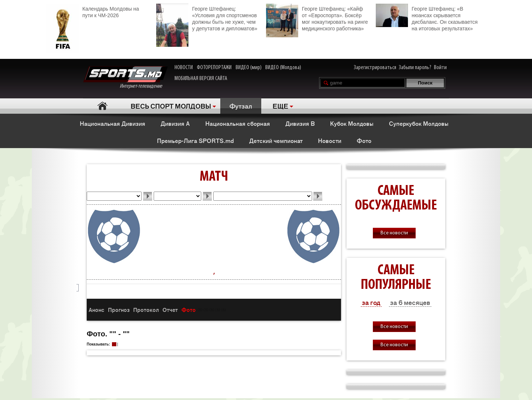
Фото (364, 140)
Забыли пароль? (415, 68)
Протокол (146, 310)
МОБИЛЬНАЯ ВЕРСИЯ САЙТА (201, 79)
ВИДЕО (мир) (249, 68)
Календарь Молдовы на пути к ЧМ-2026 (93, 11)
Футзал (241, 106)
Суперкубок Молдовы (419, 123)
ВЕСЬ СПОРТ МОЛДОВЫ (171, 106)
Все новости (394, 233)
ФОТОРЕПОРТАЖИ (214, 68)
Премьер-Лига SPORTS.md (195, 140)
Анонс (96, 310)
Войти (440, 68)
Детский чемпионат (276, 140)
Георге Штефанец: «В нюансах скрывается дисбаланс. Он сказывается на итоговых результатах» (427, 18)
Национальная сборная (238, 123)
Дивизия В (300, 123)
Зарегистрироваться (375, 68)
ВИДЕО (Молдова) (283, 68)
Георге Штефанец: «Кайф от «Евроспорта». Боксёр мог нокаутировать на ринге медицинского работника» (317, 18)
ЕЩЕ (280, 106)
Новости (330, 140)
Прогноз (119, 310)
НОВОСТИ (184, 68)
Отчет (170, 310)
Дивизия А (175, 123)
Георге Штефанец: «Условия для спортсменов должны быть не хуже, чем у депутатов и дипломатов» (207, 18)
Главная (102, 106)
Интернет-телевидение (125, 78)
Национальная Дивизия (113, 123)
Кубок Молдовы (352, 123)
